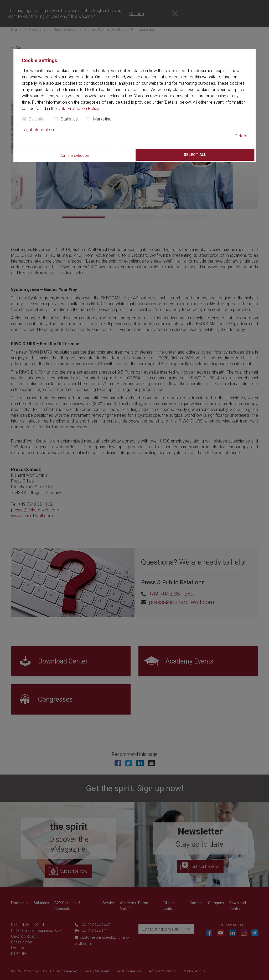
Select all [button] (195, 155)
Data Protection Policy (79, 109)
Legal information (38, 130)
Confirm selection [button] (74, 156)
